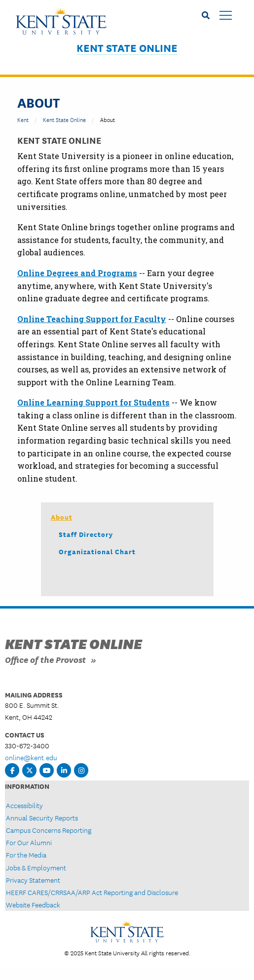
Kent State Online (127, 48)
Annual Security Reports (42, 817)
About (62, 517)
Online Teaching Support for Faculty (92, 319)
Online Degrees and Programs (77, 273)
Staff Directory (86, 534)
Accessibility (24, 805)
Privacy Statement (33, 880)
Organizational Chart (97, 551)
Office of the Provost (45, 659)
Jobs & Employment (36, 867)
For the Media (26, 855)
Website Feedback (33, 904)
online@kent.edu (31, 757)
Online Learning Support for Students (93, 402)
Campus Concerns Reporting (49, 830)
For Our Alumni (29, 842)
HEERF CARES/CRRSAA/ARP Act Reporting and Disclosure (92, 892)
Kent (23, 119)
